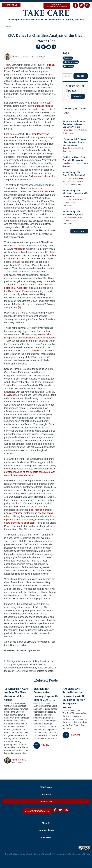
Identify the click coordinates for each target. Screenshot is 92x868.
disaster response (13, 513)
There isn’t (37, 351)
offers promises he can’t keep (19, 523)
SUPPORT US (11, 5)
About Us (46, 823)
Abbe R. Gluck (19, 760)
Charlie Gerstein (69, 178)
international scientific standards (39, 338)
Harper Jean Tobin (70, 130)
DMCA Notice (46, 787)
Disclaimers (46, 795)
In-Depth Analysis (38, 57)
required (18, 249)
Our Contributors (46, 830)
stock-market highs (38, 510)
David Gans (67, 148)
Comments (46, 837)
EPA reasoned (12, 395)
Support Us (46, 801)
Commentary (70, 133)
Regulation (68, 58)
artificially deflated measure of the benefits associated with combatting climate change (30, 472)
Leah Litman (68, 163)
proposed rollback (44, 106)
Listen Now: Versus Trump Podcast (57, 5)
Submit (78, 97)
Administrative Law (71, 62)
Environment (68, 66)
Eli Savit (16, 56)
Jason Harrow (75, 181)
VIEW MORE (79, 231)
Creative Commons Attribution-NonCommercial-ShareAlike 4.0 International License (59, 854)
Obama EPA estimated (43, 191)
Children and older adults (42, 176)
